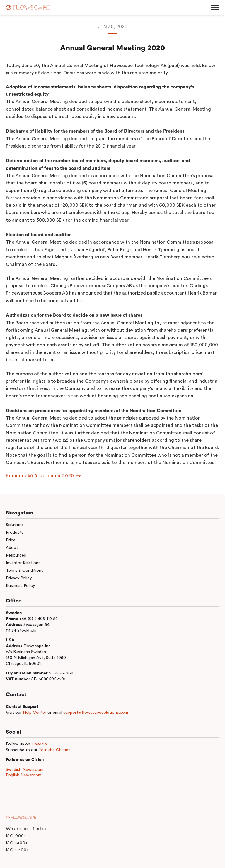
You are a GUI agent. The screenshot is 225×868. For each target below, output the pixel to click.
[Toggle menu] (215, 7)
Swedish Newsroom (25, 769)
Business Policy (20, 586)
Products (15, 532)
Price (11, 540)
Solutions (15, 525)
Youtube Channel (55, 750)
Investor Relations (23, 563)
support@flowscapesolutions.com (96, 712)
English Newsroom (24, 775)
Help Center (35, 712)
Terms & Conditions (25, 570)
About (12, 548)
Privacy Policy (19, 578)
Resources (16, 555)
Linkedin (39, 744)
